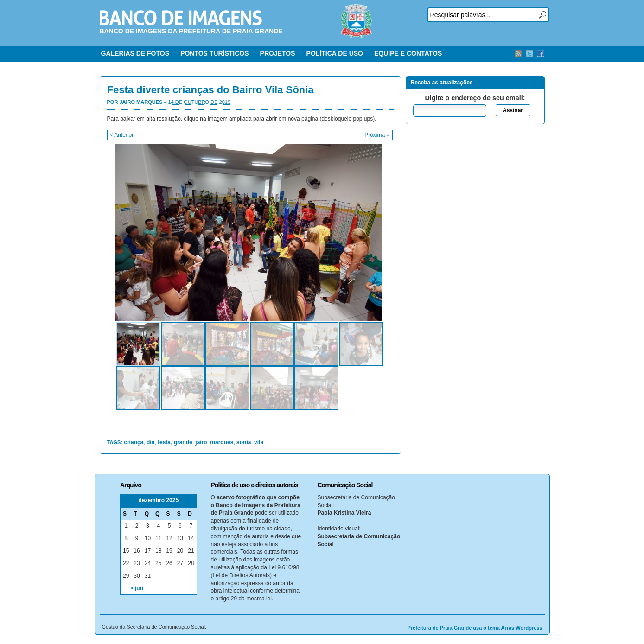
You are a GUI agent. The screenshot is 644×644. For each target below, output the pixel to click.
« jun (137, 588)
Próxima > (377, 135)
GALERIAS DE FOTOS (135, 53)
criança (134, 442)
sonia (244, 442)
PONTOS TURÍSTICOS (215, 53)
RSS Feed (518, 54)
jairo (201, 442)
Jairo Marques (141, 102)
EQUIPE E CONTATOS (408, 53)
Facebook (541, 54)
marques (222, 442)
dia (150, 442)
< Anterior (122, 135)
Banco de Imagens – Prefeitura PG (181, 18)
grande (183, 442)
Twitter (529, 54)
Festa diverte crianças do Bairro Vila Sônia (210, 90)
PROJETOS (278, 53)
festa (164, 442)
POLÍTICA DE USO (335, 53)
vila (259, 442)
